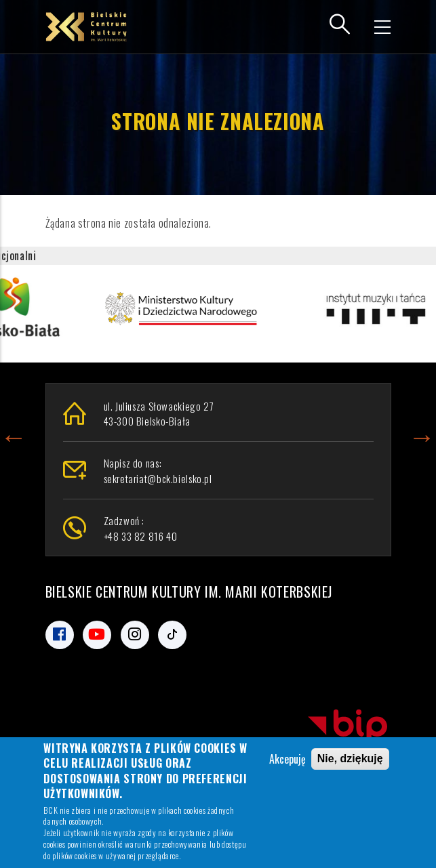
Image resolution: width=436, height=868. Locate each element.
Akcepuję (288, 762)
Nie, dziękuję (350, 761)
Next (422, 434)
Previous (14, 434)
